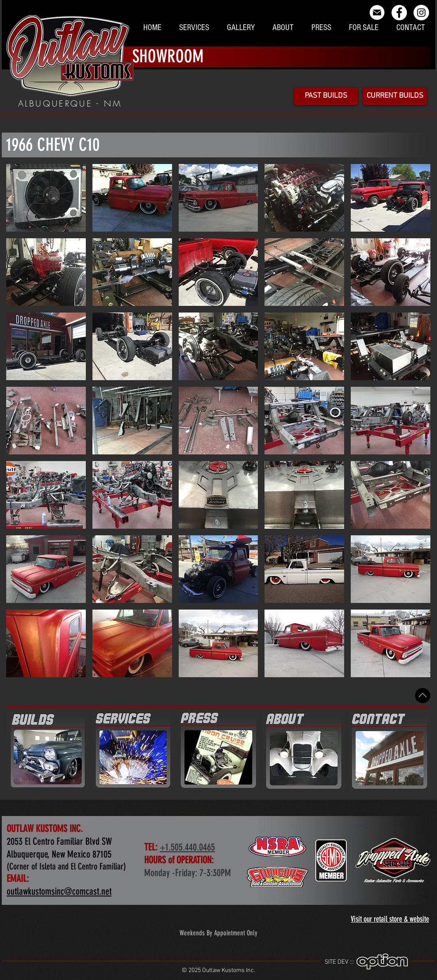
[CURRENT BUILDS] (395, 96)
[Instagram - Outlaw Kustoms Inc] (421, 13)
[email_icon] (377, 13)
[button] (46, 198)
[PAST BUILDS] (326, 96)
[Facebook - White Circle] (399, 13)
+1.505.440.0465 (187, 847)
